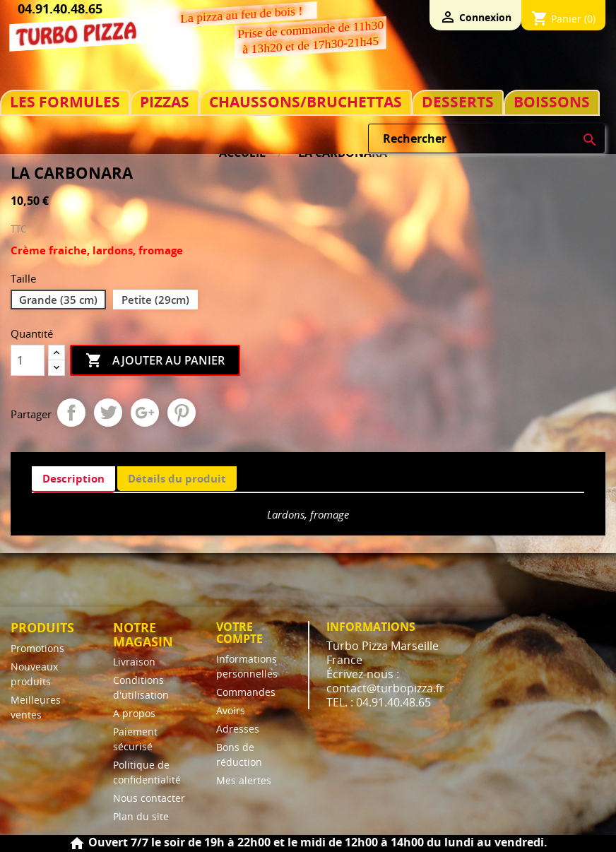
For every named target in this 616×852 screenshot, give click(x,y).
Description (73, 478)
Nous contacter (149, 798)
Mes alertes (244, 780)
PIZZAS (165, 102)
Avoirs (231, 710)
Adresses (238, 729)
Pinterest (182, 413)
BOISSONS (552, 102)
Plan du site (141, 816)
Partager (71, 413)
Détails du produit (177, 478)
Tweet (108, 413)
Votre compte (239, 633)
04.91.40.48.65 (60, 8)
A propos (134, 713)
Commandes (246, 692)
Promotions (37, 648)
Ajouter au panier (155, 361)
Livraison (134, 662)
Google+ (145, 413)
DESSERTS (458, 102)
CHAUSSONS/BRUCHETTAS (306, 102)
